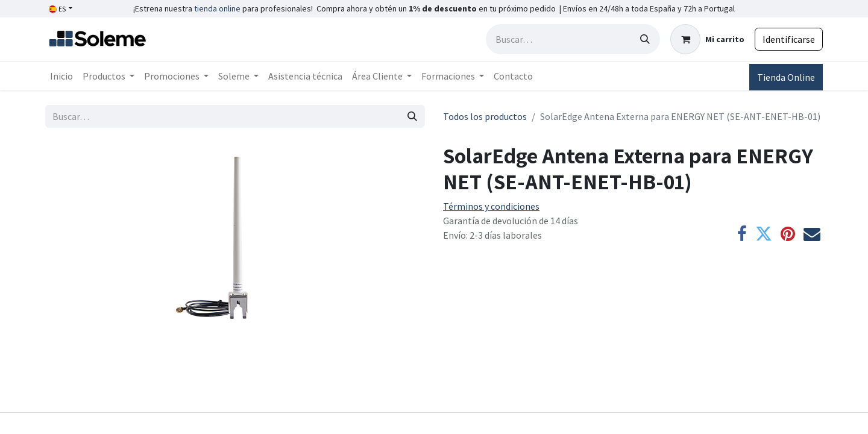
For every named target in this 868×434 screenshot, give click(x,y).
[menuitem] (61, 76)
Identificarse (789, 39)
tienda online (217, 8)
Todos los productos (485, 116)
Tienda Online (786, 77)
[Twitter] (764, 234)
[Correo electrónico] (812, 234)
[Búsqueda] (645, 39)
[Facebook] (742, 234)
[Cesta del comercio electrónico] (707, 39)
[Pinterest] (788, 234)
